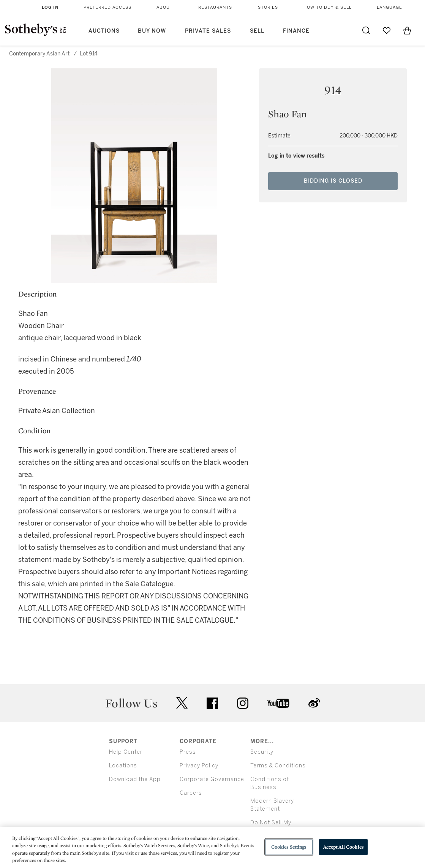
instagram (243, 703)
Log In (50, 7)
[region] (212, 847)
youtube (278, 703)
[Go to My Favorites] (387, 30)
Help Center (126, 752)
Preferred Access (107, 7)
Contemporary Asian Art (39, 54)
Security (262, 752)
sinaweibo (314, 703)
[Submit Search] (366, 30)
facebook (212, 703)
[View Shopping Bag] (407, 30)
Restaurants (215, 7)
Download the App (135, 779)
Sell (257, 31)
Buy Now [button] (152, 31)
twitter (182, 703)
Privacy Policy (199, 766)
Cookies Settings (289, 847)
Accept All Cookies (343, 847)
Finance (296, 31)
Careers (191, 793)
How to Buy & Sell (328, 7)
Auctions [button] (104, 31)
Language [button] (389, 7)
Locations (123, 766)
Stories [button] (268, 7)
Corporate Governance (212, 779)
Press (188, 752)
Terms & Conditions (278, 766)
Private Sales (208, 31)
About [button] (165, 7)
